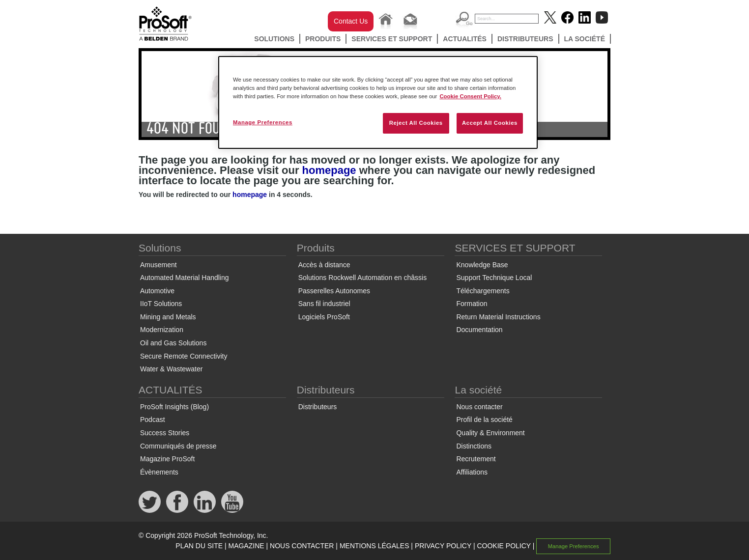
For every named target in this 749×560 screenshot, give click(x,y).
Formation (472, 304)
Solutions (274, 39)
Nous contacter (479, 407)
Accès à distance (324, 265)
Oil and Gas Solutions (173, 343)
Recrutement (476, 459)
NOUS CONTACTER (302, 546)
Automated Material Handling (185, 278)
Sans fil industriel (324, 304)
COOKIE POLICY (504, 546)
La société (585, 39)
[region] (378, 102)
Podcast (153, 420)
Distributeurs (525, 39)
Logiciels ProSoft (324, 317)
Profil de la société (484, 420)
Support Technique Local (494, 278)
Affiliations (472, 472)
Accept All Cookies (490, 123)
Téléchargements (483, 291)
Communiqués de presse (178, 446)
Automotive (157, 291)
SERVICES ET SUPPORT (392, 39)
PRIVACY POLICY (443, 546)
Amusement (158, 265)
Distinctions (474, 446)
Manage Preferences (574, 546)
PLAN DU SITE (199, 546)
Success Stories (165, 433)
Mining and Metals (168, 317)
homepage (329, 170)
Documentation (479, 330)
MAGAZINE (246, 546)
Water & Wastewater (171, 369)
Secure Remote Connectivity (184, 356)
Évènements (159, 472)
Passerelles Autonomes (334, 291)
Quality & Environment (490, 433)
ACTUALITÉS (465, 39)
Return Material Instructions (498, 317)
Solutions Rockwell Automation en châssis (362, 278)
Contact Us (351, 21)
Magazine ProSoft (167, 459)
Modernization (162, 330)
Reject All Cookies (416, 123)
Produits (323, 39)
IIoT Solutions (161, 304)
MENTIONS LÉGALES (374, 546)
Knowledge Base (482, 265)
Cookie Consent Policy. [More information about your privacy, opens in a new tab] (470, 96)
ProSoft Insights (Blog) (174, 407)
